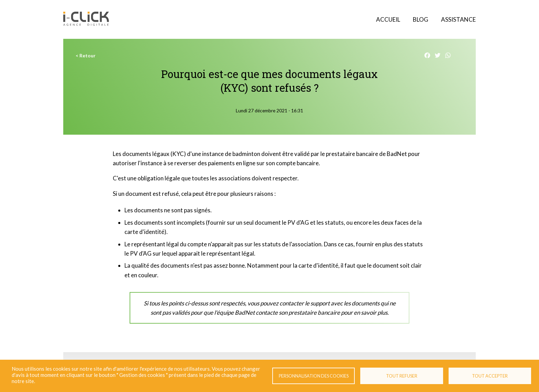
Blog (421, 19)
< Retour (86, 56)
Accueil (388, 19)
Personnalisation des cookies (314, 376)
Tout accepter (490, 376)
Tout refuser (402, 376)
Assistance (458, 19)
